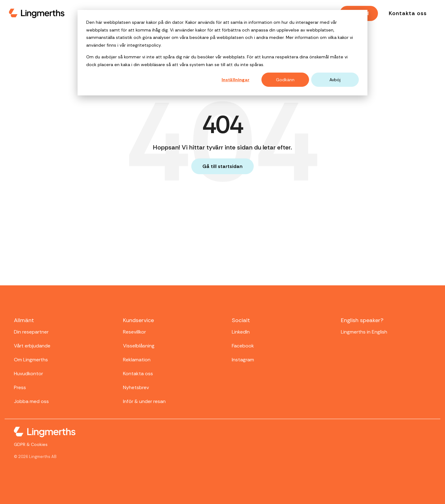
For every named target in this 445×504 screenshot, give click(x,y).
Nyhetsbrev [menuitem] (136, 387)
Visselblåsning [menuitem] (139, 346)
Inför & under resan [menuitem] (144, 401)
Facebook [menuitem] (243, 346)
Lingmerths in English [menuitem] (364, 332)
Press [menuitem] (20, 387)
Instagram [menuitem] (243, 360)
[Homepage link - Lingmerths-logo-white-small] (45, 433)
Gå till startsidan (222, 166)
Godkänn (285, 80)
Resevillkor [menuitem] (134, 332)
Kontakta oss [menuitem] (138, 374)
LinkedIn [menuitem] (241, 332)
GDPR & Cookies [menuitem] (31, 444)
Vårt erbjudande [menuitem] (32, 346)
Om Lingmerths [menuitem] (31, 360)
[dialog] (222, 53)
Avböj (335, 80)
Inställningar (235, 80)
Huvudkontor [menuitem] (28, 374)
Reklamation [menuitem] (137, 360)
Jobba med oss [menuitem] (31, 401)
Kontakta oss (408, 13)
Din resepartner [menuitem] (31, 332)
